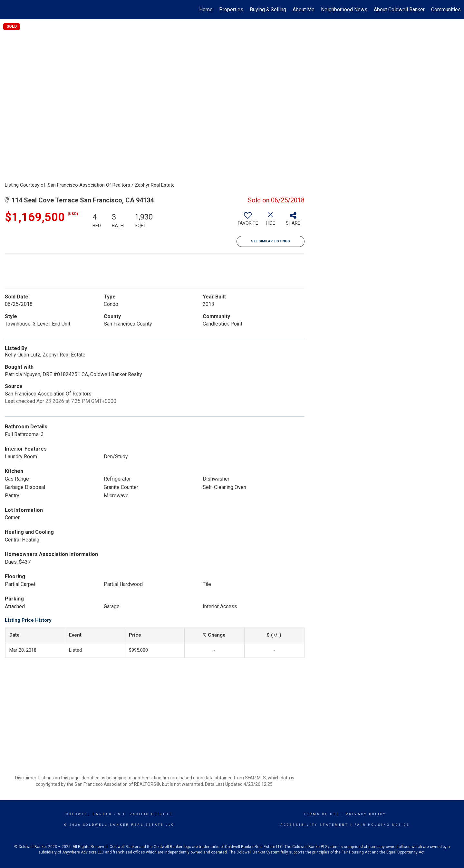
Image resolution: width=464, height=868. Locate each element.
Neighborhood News (344, 10)
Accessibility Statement (314, 825)
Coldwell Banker (89, 814)
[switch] (248, 221)
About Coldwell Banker (399, 10)
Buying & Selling (268, 10)
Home (206, 10)
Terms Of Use (322, 814)
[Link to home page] (8, 10)
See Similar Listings (271, 241)
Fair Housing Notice (382, 825)
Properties (231, 10)
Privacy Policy (366, 814)
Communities (446, 10)
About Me (304, 10)
